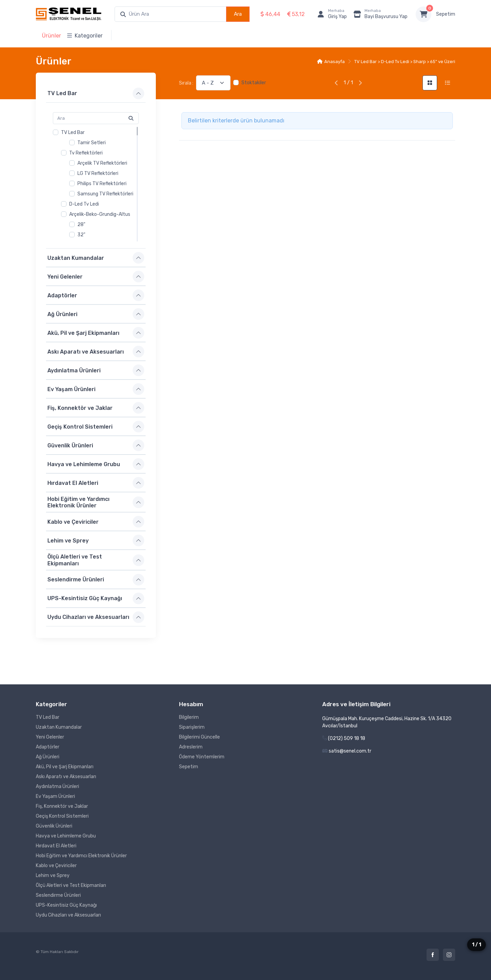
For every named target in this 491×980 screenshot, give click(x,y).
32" (81, 235)
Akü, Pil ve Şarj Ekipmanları (83, 333)
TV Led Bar (62, 93)
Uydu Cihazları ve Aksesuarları (88, 617)
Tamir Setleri (92, 143)
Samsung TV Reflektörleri (105, 194)
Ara (238, 14)
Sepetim (446, 14)
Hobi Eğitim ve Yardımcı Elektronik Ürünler (78, 502)
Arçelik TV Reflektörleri (102, 163)
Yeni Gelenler (65, 276)
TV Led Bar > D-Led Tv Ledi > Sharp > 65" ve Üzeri (405, 62)
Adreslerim (191, 747)
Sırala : (186, 83)
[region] (96, 184)
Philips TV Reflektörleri (102, 184)
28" (81, 225)
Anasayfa (331, 62)
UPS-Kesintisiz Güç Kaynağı (85, 598)
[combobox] (170, 14)
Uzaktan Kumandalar (76, 258)
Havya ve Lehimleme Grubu (84, 464)
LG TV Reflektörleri (98, 173)
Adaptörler (62, 295)
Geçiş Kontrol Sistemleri (80, 426)
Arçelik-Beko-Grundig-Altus (100, 214)
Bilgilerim (189, 717)
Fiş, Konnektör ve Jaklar (80, 408)
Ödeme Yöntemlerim (202, 757)
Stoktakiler (254, 83)
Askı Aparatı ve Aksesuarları (86, 351)
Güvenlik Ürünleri (70, 445)
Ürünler (51, 36)
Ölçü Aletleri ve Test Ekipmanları (75, 560)
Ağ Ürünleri (62, 314)
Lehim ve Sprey (68, 541)
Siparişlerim (192, 727)
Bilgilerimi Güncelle (199, 737)
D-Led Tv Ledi (84, 204)
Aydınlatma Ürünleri (74, 370)
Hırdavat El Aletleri (73, 483)
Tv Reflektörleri (86, 153)
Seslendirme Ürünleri (76, 580)
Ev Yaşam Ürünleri (71, 389)
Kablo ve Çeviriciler (73, 522)
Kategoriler (85, 36)
